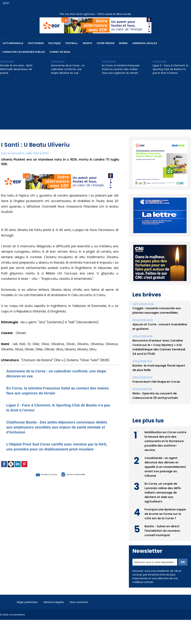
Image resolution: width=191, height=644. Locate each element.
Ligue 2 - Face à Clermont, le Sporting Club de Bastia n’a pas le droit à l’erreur (170, 69)
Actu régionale (13, 43)
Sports (87, 43)
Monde (123, 43)
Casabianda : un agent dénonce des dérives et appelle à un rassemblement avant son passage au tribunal (165, 475)
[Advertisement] (95, 105)
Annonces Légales (145, 43)
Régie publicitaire (29, 610)
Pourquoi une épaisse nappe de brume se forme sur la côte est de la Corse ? (165, 522)
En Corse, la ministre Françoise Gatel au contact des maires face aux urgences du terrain (121, 69)
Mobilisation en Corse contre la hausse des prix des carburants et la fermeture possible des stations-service (166, 449)
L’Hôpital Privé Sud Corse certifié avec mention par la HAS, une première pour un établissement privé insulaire (58, 449)
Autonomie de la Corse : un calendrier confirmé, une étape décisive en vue (68, 69)
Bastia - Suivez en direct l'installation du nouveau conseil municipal (162, 539)
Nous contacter (85, 610)
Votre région (106, 43)
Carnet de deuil (60, 52)
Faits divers (36, 43)
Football (72, 43)
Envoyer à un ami (40, 479)
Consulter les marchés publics (24, 52)
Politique (54, 43)
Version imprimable (78, 479)
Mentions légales (58, 610)
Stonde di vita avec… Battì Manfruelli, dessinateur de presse (16, 69)
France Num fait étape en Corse (156, 390)
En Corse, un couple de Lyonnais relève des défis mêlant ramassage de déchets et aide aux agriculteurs (163, 500)
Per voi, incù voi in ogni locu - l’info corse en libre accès (95, 14)
